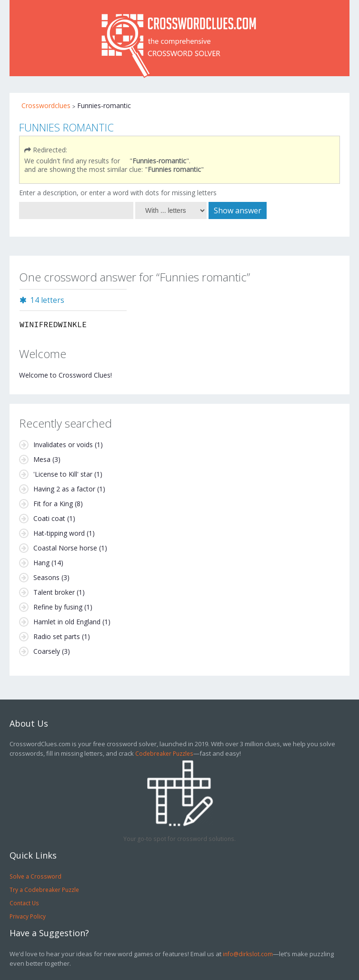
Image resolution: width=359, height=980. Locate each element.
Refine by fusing (58, 607)
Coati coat (49, 518)
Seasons (46, 577)
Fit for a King (53, 504)
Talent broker (54, 592)
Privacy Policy (28, 916)
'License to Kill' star (63, 474)
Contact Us (24, 903)
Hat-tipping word (59, 533)
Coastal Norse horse (65, 548)
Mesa (42, 459)
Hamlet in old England (67, 622)
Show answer (238, 210)
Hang (41, 563)
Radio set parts (57, 636)
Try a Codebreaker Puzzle (44, 890)
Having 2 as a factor (64, 489)
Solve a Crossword (35, 876)
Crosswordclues (46, 105)
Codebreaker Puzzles (164, 753)
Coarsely (47, 651)
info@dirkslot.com (248, 954)
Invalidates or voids (63, 445)
